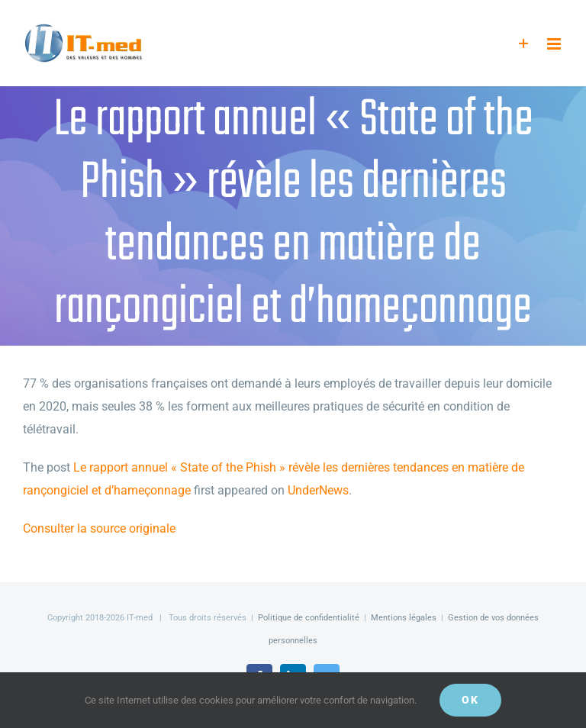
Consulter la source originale (99, 528)
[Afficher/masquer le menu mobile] (555, 44)
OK (470, 700)
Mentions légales (404, 618)
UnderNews (318, 490)
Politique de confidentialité (309, 618)
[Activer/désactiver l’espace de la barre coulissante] (524, 44)
